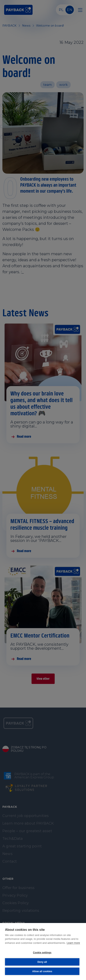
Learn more (73, 943)
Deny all (42, 962)
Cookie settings (42, 953)
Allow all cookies (42, 971)
